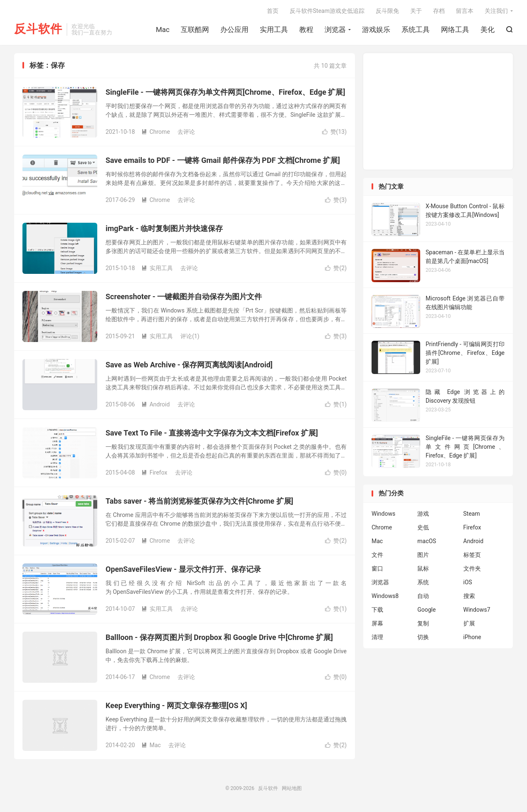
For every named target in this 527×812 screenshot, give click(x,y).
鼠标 (423, 568)
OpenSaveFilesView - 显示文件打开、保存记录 (183, 569)
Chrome (156, 132)
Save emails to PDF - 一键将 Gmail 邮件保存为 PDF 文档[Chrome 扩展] (223, 160)
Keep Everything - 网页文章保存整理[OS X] (176, 705)
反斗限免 (387, 11)
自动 (423, 596)
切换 (423, 637)
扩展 (469, 623)
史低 (423, 527)
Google (426, 610)
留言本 (465, 11)
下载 (377, 610)
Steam (472, 514)
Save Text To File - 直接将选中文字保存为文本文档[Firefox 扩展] (212, 433)
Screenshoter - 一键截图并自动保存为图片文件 (184, 297)
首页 (273, 11)
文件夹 (472, 568)
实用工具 (274, 30)
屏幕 (377, 623)
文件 (377, 555)
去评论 (186, 132)
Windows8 (385, 596)
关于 (416, 11)
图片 (423, 555)
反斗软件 (38, 29)
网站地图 (292, 788)
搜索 (469, 596)
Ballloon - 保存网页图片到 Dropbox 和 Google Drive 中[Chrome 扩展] (219, 637)
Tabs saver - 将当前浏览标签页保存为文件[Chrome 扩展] (199, 501)
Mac (163, 30)
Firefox (154, 472)
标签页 (472, 555)
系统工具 (416, 30)
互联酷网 (195, 30)
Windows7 (477, 610)
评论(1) (190, 336)
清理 (377, 637)
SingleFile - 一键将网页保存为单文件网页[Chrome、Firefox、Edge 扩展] (225, 92)
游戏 (423, 514)
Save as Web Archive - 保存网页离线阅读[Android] (189, 365)
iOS (468, 582)
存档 (439, 11)
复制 (423, 623)
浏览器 (335, 30)
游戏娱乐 (376, 30)
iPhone (472, 637)
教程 (306, 30)
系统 (423, 582)
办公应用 (234, 30)
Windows (383, 514)
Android (156, 404)
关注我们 (496, 11)
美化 (488, 30)
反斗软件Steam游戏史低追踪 (327, 11)
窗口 (377, 568)
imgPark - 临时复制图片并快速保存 (164, 228)
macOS (427, 541)
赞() (334, 132)
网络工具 (455, 30)
